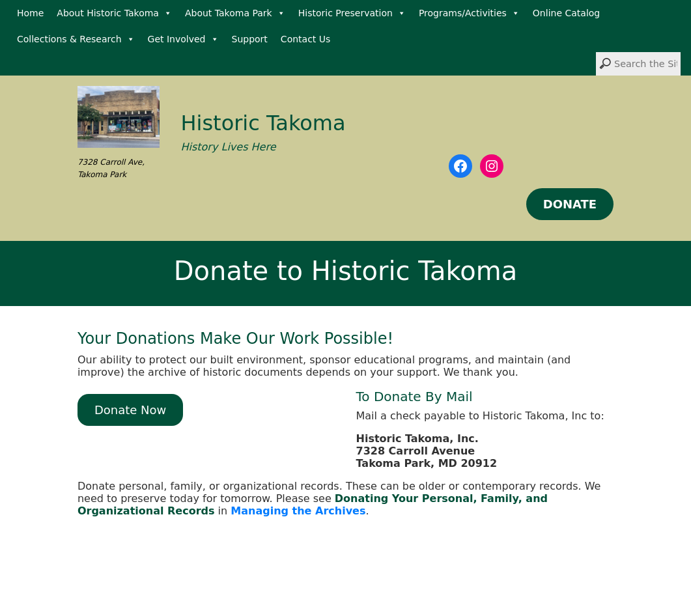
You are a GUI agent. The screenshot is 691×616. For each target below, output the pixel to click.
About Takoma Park (235, 13)
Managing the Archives (298, 511)
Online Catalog (566, 13)
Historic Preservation (352, 13)
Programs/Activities (469, 13)
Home (30, 13)
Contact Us (305, 39)
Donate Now (130, 410)
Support (250, 39)
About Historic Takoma (114, 13)
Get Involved (183, 39)
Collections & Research (76, 39)
